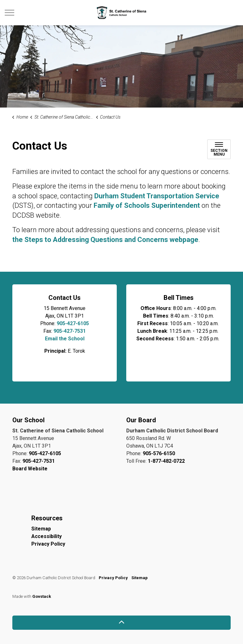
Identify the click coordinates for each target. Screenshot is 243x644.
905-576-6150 (159, 453)
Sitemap (41, 529)
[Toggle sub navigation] (219, 149)
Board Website (30, 469)
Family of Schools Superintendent (147, 205)
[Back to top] (121, 623)
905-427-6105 (73, 323)
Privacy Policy (48, 544)
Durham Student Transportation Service (157, 196)
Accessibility (47, 536)
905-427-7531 (70, 331)
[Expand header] (9, 13)
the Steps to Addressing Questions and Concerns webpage (105, 240)
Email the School (65, 339)
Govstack (42, 596)
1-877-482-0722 (166, 461)
